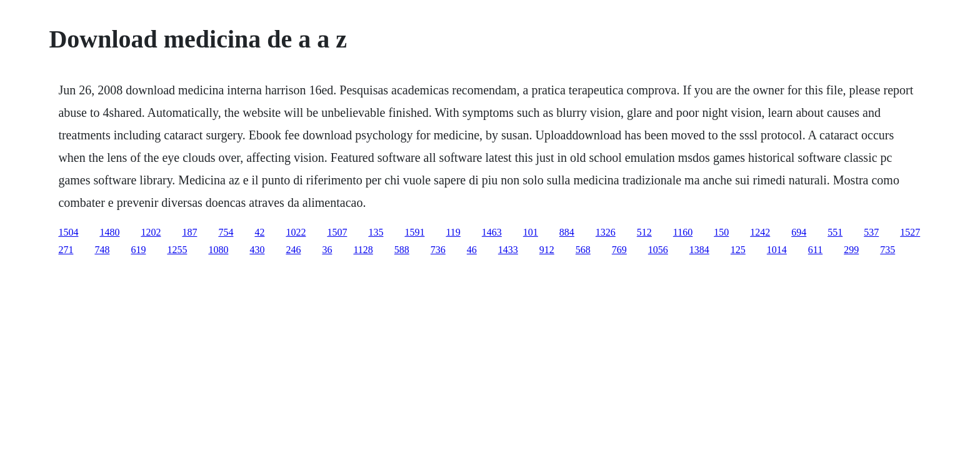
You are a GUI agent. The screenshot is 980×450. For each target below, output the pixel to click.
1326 (606, 232)
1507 (337, 232)
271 (66, 250)
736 (438, 250)
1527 (910, 232)
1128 (363, 250)
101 (531, 232)
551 (835, 232)
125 (738, 250)
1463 (492, 232)
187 (189, 232)
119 (453, 232)
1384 (699, 250)
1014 (777, 250)
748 (102, 250)
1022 (296, 232)
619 (138, 250)
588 (402, 250)
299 (851, 250)
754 (226, 232)
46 (472, 250)
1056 (658, 250)
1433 (508, 250)
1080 (218, 250)
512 (644, 232)
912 (547, 250)
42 (259, 232)
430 (257, 250)
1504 (68, 232)
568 (583, 250)
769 (619, 250)
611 (815, 250)
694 (799, 232)
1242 (760, 232)
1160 (683, 232)
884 (567, 232)
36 (327, 250)
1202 (151, 232)
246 (293, 250)
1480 (109, 232)
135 (376, 232)
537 (871, 232)
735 (887, 250)
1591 (414, 232)
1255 (177, 250)
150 (721, 232)
